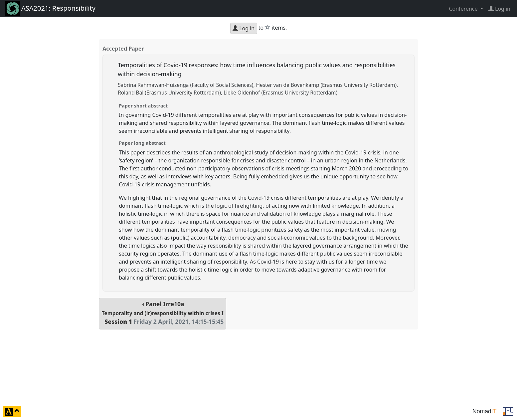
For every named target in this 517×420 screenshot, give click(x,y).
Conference (464, 9)
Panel (163, 313)
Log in (244, 28)
